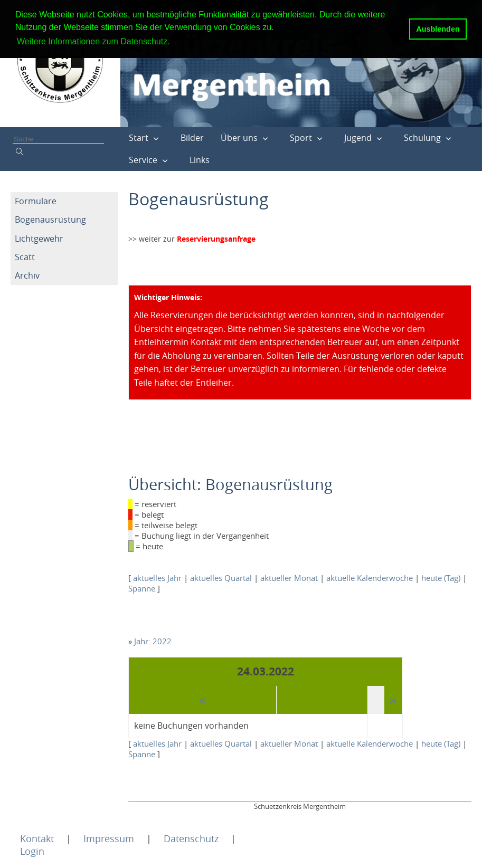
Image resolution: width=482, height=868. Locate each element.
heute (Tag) (441, 578)
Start (139, 138)
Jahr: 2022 (153, 641)
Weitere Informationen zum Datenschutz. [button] (93, 41)
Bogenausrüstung (50, 220)
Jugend (358, 138)
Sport (301, 138)
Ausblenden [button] (438, 29)
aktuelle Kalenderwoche (370, 578)
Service (143, 160)
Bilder (192, 138)
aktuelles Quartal (221, 578)
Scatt (25, 257)
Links (200, 160)
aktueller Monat (289, 578)
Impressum (109, 838)
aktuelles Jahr (157, 578)
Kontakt (37, 838)
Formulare (36, 201)
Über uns (239, 138)
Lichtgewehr (39, 239)
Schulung (422, 138)
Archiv (27, 275)
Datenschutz (191, 838)
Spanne (142, 588)
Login (32, 851)
